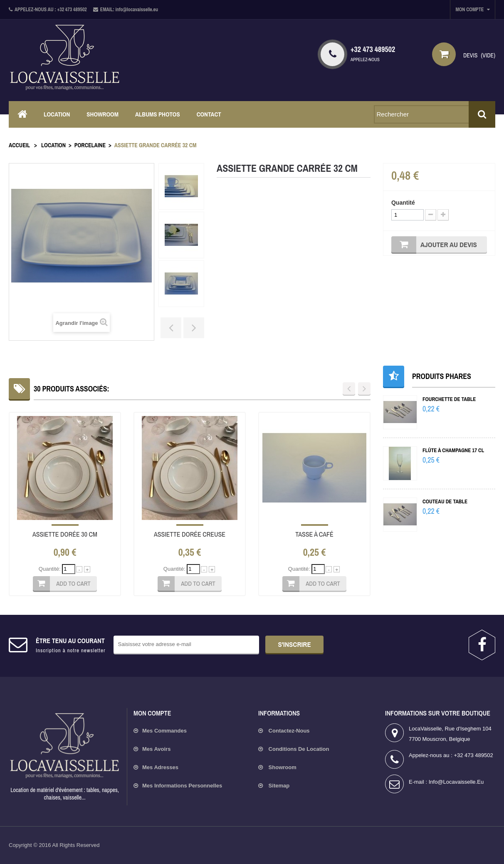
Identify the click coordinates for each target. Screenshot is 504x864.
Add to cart (73, 583)
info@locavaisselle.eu (456, 782)
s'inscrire (294, 644)
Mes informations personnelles (182, 786)
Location (53, 145)
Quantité (403, 203)
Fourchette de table (449, 399)
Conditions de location (298, 749)
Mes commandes (164, 731)
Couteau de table (445, 501)
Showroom (282, 767)
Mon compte (152, 713)
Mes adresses (160, 767)
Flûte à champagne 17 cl (453, 450)
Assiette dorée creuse (190, 534)
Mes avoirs (156, 749)
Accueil (19, 145)
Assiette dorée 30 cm (65, 534)
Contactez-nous (288, 731)
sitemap (278, 786)
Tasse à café (314, 534)
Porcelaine (90, 145)
